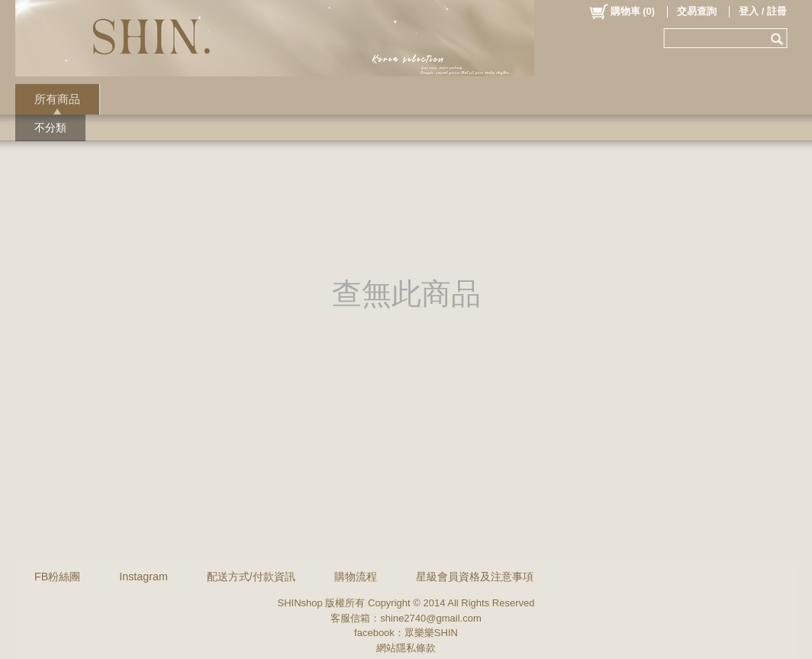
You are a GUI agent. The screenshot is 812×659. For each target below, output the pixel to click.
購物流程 (356, 577)
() (622, 11)
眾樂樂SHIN (431, 633)
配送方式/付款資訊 (251, 577)
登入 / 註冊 (763, 11)
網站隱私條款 (406, 648)
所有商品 (57, 99)
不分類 (50, 128)
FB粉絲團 (57, 577)
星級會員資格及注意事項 (475, 577)
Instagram (143, 577)
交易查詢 (697, 11)
